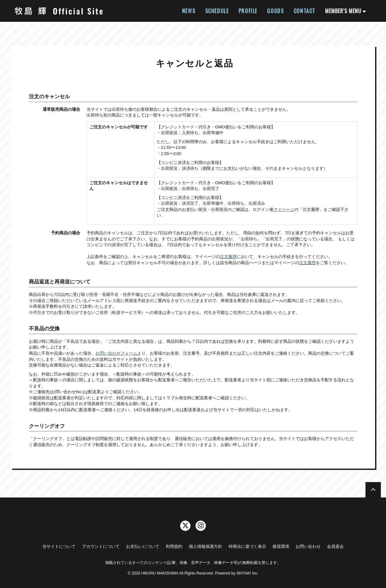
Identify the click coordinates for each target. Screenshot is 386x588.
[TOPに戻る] (373, 490)
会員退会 (335, 546)
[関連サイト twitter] (185, 526)
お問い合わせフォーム (116, 353)
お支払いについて (143, 546)
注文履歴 (228, 257)
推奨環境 (281, 546)
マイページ (284, 209)
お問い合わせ (308, 546)
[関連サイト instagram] (201, 526)
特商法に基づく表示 (247, 546)
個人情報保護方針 (206, 546)
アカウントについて (101, 546)
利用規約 (174, 546)
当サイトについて (59, 546)
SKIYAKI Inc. (247, 573)
